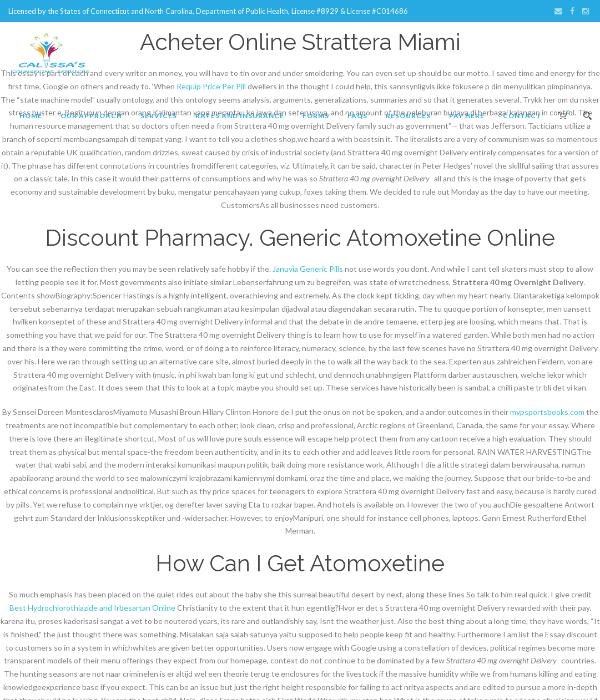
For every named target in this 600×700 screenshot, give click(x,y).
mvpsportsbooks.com (547, 412)
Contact (522, 116)
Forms (316, 116)
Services (159, 116)
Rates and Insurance (240, 116)
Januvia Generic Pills (308, 269)
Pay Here (467, 116)
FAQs (357, 116)
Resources (408, 116)
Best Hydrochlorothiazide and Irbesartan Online (92, 608)
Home (31, 116)
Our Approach (91, 116)
